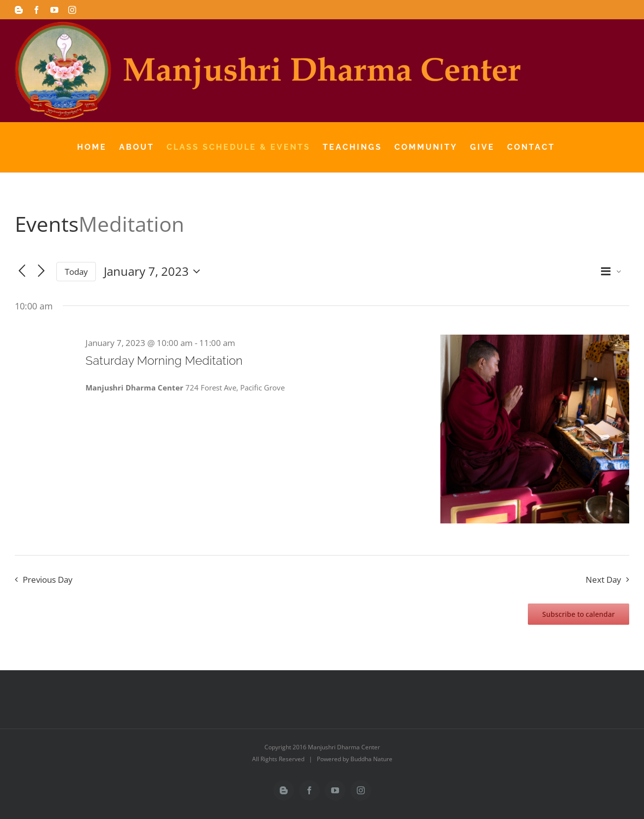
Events (47, 224)
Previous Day (48, 580)
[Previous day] (22, 272)
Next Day (603, 580)
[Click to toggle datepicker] (154, 271)
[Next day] (41, 272)
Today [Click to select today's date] (76, 272)
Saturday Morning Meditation (164, 361)
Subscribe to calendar (579, 614)
